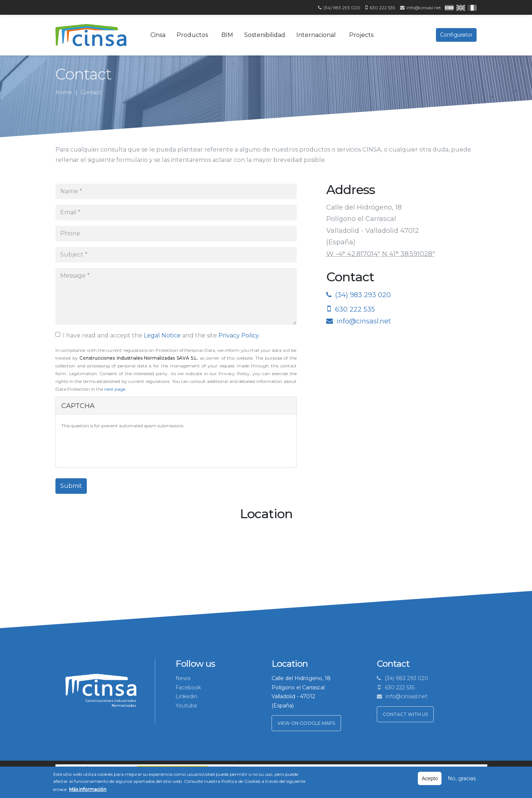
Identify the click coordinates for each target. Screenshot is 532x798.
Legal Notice (162, 335)
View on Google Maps (306, 723)
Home (64, 92)
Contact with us (405, 714)
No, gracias (462, 778)
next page (115, 389)
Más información (88, 789)
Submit (71, 486)
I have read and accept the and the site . (158, 335)
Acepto (430, 778)
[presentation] (117, 448)
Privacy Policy (238, 335)
